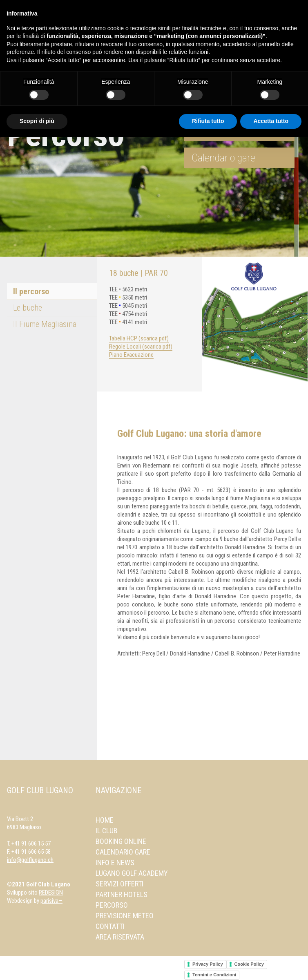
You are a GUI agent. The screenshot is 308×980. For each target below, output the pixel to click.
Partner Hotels (122, 894)
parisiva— (51, 901)
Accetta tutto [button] (271, 121)
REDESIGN (51, 893)
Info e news (115, 863)
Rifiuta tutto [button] (208, 121)
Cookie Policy (249, 964)
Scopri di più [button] (37, 121)
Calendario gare (223, 158)
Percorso (112, 905)
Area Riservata (120, 937)
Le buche (28, 308)
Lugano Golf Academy (132, 873)
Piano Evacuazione (131, 355)
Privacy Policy (208, 964)
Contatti (110, 926)
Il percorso (31, 291)
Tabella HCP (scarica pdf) (139, 338)
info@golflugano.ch (30, 860)
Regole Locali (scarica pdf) (141, 347)
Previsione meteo (125, 916)
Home (105, 820)
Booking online (121, 841)
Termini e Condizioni (214, 975)
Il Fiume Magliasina (45, 324)
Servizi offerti (119, 884)
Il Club (107, 831)
